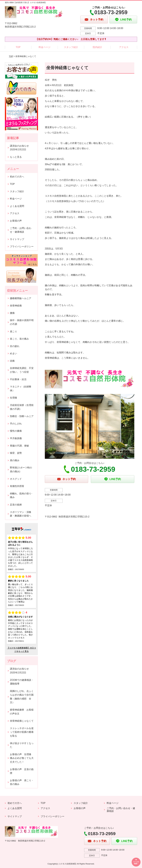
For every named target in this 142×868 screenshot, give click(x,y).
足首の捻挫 (16, 505)
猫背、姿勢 (16, 453)
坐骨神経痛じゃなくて (22, 721)
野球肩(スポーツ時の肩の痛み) (21, 470)
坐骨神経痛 (16, 306)
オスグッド (16, 479)
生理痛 (13, 398)
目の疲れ (15, 346)
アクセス (124, 47)
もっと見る (16, 157)
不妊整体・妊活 (18, 379)
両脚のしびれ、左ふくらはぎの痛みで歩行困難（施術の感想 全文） (22, 697)
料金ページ (45, 47)
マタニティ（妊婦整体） (21, 389)
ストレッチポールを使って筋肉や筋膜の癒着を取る (22, 732)
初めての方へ (17, 177)
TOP (18, 47)
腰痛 (12, 313)
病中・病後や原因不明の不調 (22, 322)
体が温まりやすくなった (22, 745)
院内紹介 (97, 47)
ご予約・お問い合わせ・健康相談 (21, 230)
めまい (13, 353)
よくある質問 (17, 206)
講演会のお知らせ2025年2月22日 (19, 148)
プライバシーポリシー (22, 247)
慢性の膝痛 (16, 431)
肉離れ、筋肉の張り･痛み (21, 495)
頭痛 (12, 361)
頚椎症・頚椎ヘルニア (22, 416)
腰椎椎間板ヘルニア (21, 298)
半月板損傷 (16, 438)
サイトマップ (17, 239)
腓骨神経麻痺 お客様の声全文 (22, 712)
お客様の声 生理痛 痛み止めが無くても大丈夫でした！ (22, 758)
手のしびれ (16, 424)
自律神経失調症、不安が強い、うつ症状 (22, 370)
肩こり (13, 332)
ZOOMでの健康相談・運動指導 (22, 682)
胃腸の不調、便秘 (19, 446)
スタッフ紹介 (71, 47)
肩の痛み (15, 460)
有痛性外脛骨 (17, 486)
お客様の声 (16, 221)
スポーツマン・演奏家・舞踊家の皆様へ (21, 514)
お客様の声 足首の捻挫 (22, 771)
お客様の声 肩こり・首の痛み (22, 782)
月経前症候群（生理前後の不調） (22, 407)
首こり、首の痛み (19, 339)
